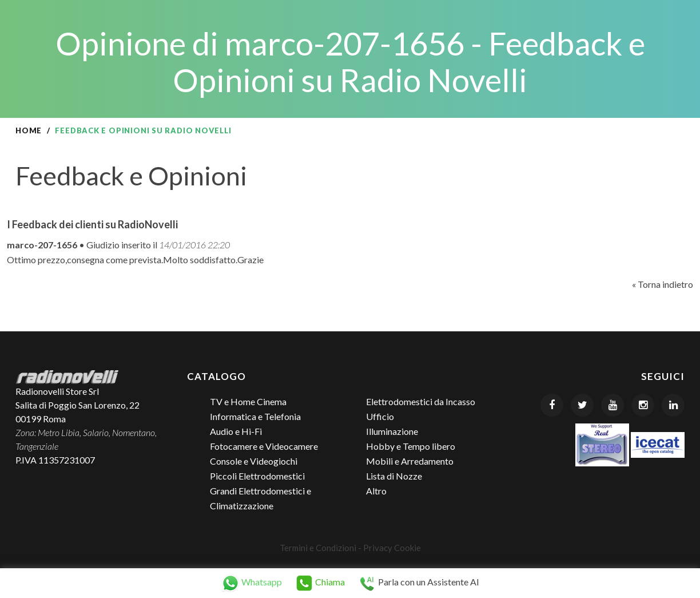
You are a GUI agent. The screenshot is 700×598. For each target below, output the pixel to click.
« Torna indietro (663, 284)
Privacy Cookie (392, 548)
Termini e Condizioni (318, 548)
